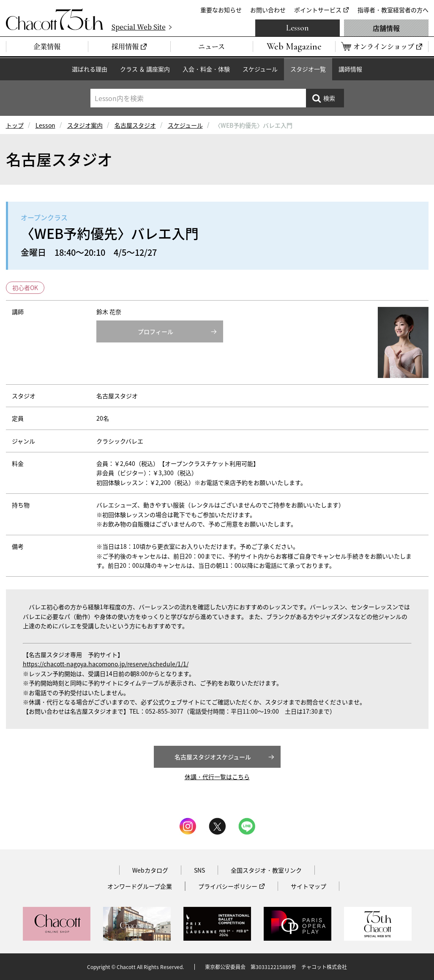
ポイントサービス (318, 10)
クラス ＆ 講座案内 (145, 69)
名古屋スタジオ (135, 125)
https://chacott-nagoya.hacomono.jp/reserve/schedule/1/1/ (106, 664)
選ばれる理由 (90, 69)
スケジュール (260, 69)
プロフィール (156, 331)
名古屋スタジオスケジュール (213, 757)
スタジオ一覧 (308, 69)
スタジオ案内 (85, 125)
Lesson (298, 28)
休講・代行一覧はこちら (217, 777)
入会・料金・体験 (206, 69)
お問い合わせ (268, 10)
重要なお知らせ (221, 10)
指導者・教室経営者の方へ (393, 10)
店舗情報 (386, 28)
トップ (15, 125)
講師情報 (350, 69)
